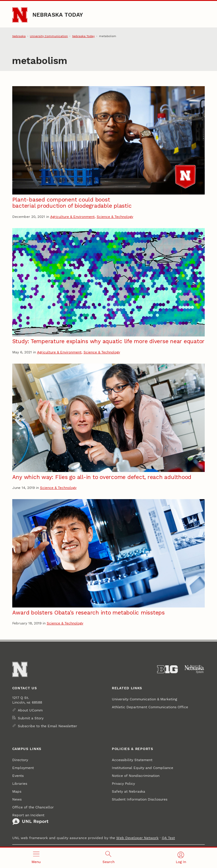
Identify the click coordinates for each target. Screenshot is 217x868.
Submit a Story (31, 718)
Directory (20, 760)
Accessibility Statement (132, 760)
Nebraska (19, 36)
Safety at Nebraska (129, 791)
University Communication (49, 36)
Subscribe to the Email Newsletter (47, 726)
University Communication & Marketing (144, 699)
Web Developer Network (137, 838)
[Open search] (109, 858)
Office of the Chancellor (33, 807)
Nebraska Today (58, 15)
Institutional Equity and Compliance (143, 768)
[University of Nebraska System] (195, 669)
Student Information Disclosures (140, 799)
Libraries (20, 783)
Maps (17, 791)
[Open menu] (36, 858)
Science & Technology (115, 217)
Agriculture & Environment (72, 217)
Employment (23, 768)
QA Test (168, 838)
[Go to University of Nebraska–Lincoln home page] (20, 15)
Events (18, 776)
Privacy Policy (123, 783)
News (17, 799)
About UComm (30, 710)
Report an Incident (30, 819)
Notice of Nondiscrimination (136, 776)
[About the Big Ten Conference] (167, 669)
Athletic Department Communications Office (150, 707)
